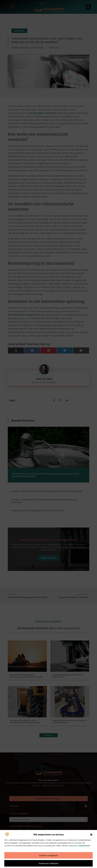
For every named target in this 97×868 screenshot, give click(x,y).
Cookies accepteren (48, 855)
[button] (91, 835)
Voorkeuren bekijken (49, 863)
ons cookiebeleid (82, 846)
